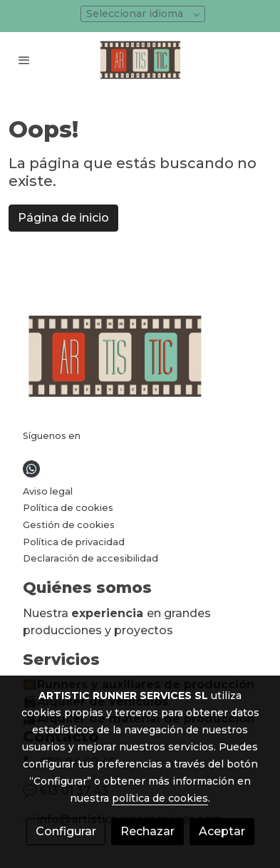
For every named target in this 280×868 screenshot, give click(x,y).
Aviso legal (48, 491)
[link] (140, 60)
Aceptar (222, 831)
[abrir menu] (24, 60)
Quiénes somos (87, 587)
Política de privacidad (74, 542)
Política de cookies (68, 508)
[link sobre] (140, 359)
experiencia (109, 613)
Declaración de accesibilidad (90, 558)
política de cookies (160, 798)
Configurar (66, 831)
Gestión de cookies (69, 525)
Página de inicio (63, 218)
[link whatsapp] (31, 469)
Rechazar (147, 831)
